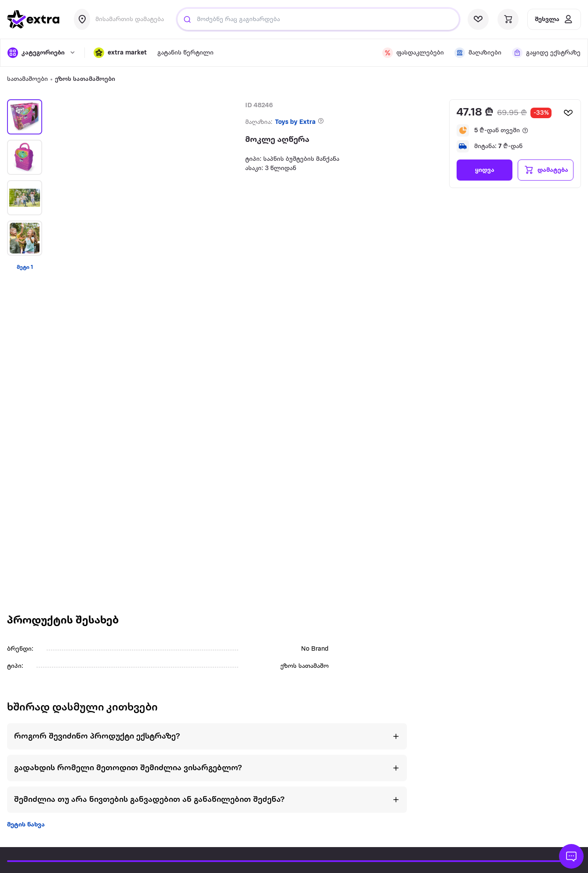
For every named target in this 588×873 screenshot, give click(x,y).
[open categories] (42, 53)
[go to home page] (33, 19)
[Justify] (187, 19)
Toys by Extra (295, 122)
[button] (120, 53)
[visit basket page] (508, 19)
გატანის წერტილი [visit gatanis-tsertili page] (185, 53)
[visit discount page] (413, 53)
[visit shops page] (478, 53)
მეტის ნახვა (26, 825)
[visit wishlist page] (478, 19)
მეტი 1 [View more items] (25, 267)
